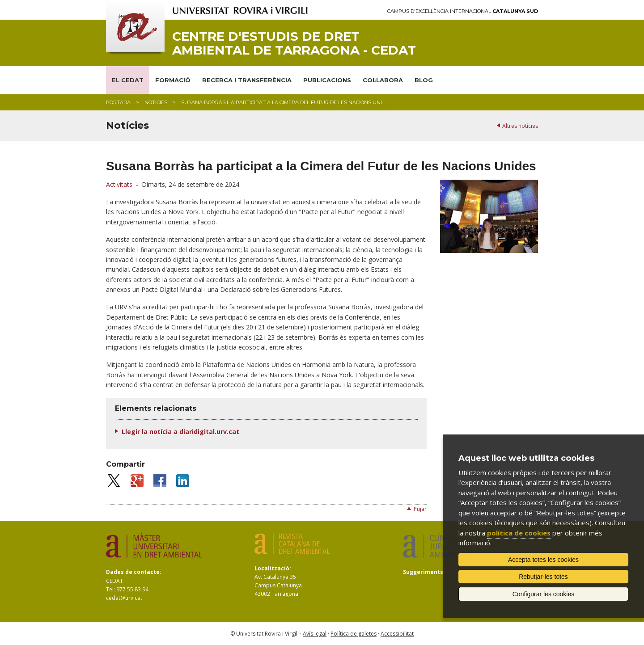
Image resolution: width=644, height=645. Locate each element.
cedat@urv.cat (124, 598)
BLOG (424, 80)
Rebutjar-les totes (543, 577)
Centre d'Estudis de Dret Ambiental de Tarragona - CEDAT (294, 43)
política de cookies (519, 533)
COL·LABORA (383, 80)
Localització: (273, 568)
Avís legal (315, 634)
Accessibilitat (397, 634)
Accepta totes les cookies (543, 560)
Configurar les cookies (544, 594)
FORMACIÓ (173, 80)
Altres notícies (520, 126)
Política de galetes (354, 634)
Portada (118, 102)
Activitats (119, 184)
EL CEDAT (128, 80)
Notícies (156, 102)
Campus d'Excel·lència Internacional (463, 11)
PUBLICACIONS (327, 80)
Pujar (420, 509)
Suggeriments (423, 572)
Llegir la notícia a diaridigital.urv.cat (180, 432)
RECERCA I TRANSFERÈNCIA (247, 80)
